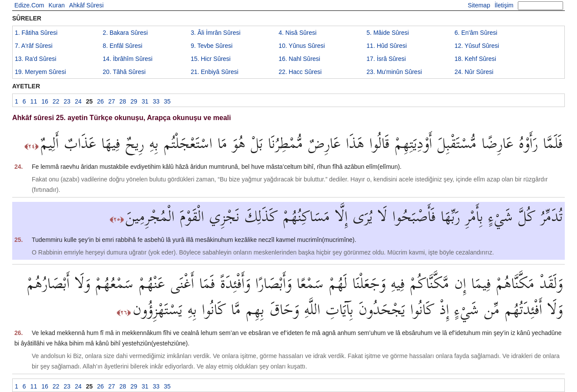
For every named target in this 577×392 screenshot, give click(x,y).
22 (300, 72)
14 (127, 59)
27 (112, 101)
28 (123, 101)
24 (474, 72)
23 (394, 72)
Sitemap (479, 5)
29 (134, 101)
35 (168, 101)
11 (387, 46)
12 (476, 46)
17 (386, 59)
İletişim (504, 5)
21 (215, 72)
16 (299, 59)
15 (211, 59)
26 (101, 101)
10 (302, 46)
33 (156, 101)
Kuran (56, 5)
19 (40, 72)
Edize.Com (29, 5)
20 (124, 72)
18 (475, 59)
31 (145, 101)
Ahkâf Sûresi (86, 5)
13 (35, 59)
